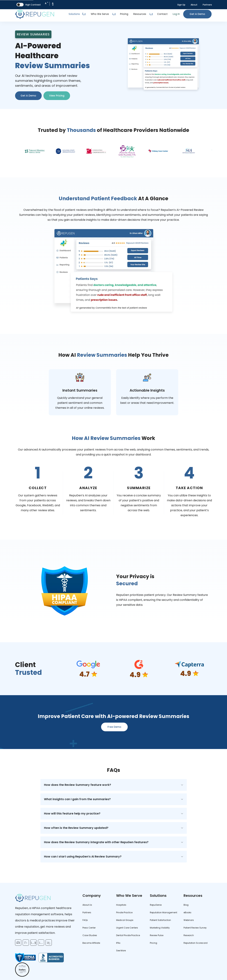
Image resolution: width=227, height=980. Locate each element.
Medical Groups (125, 920)
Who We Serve (100, 14)
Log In (176, 14)
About (194, 5)
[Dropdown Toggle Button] (114, 14)
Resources (140, 14)
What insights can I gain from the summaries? (77, 799)
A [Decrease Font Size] (47, 3)
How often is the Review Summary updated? (76, 828)
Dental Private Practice (128, 935)
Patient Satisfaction (160, 920)
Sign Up (181, 5)
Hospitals (121, 905)
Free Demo (114, 727)
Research (189, 935)
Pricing (124, 14)
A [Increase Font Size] (53, 4)
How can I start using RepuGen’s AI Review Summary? (83, 857)
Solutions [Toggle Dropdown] (77, 14)
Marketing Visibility (160, 928)
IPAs (118, 943)
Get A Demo (28, 96)
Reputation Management (164, 912)
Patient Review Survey (195, 928)
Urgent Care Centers (127, 928)
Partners (207, 5)
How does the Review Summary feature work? (77, 785)
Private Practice (124, 912)
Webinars (189, 920)
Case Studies (90, 935)
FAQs (85, 920)
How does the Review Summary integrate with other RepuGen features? (96, 842)
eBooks (187, 912)
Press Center (89, 928)
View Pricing (57, 96)
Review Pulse (157, 935)
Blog (186, 905)
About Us (87, 905)
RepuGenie (156, 905)
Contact (162, 14)
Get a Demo (197, 14)
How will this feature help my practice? (72, 814)
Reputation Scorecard (196, 943)
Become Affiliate (91, 943)
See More (121, 951)
